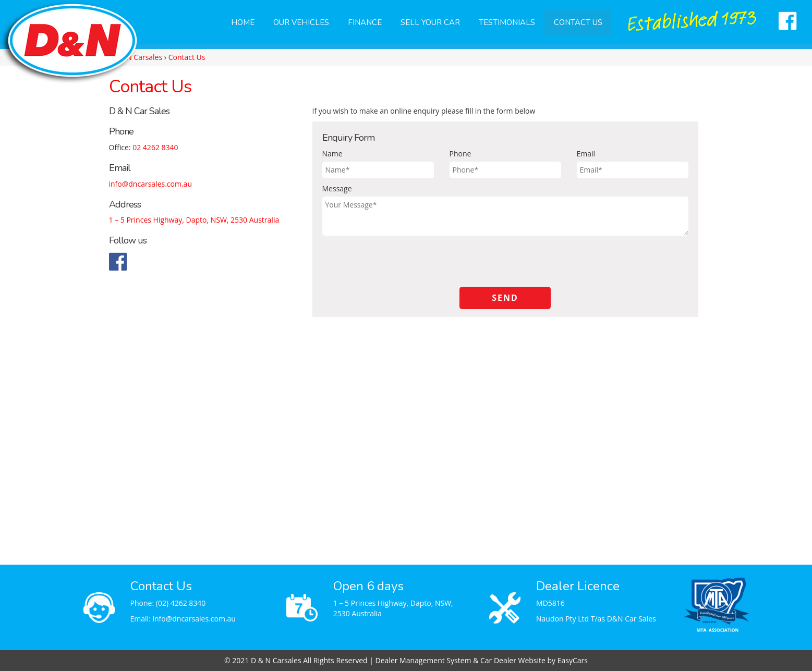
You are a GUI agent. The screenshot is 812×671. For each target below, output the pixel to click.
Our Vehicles (301, 22)
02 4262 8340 (155, 147)
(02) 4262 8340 (181, 603)
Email (586, 154)
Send (505, 298)
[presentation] (402, 261)
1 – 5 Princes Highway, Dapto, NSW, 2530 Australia (194, 220)
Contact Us (578, 22)
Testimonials (507, 22)
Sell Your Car (430, 22)
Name (332, 154)
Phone (460, 154)
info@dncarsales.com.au (151, 184)
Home (243, 22)
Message (337, 188)
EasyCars (573, 660)
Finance (365, 22)
